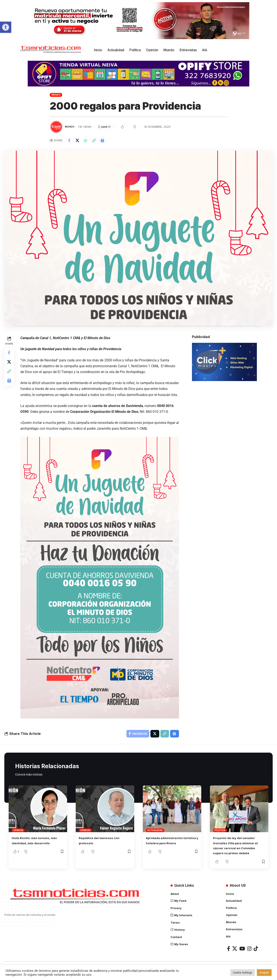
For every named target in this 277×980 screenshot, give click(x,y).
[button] (6, 27)
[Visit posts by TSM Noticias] (56, 127)
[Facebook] (229, 953)
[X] (235, 953)
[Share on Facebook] (69, 141)
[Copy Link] (97, 141)
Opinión (18, 836)
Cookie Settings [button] (242, 973)
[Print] (107, 141)
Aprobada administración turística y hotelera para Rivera (168, 849)
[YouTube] (242, 953)
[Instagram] (249, 953)
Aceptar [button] (264, 973)
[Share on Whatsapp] (88, 141)
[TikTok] (256, 953)
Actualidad (155, 836)
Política (220, 836)
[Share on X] (79, 141)
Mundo (56, 95)
